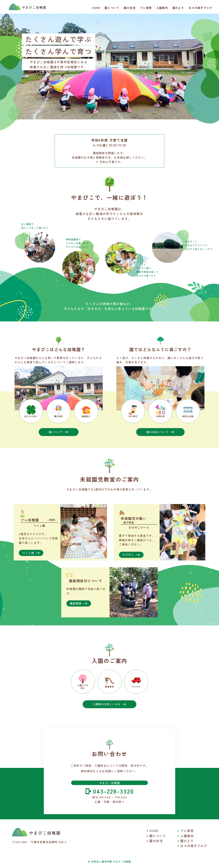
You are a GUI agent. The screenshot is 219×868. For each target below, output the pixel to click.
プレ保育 (146, 8)
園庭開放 (79, 604)
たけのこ (131, 555)
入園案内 (162, 8)
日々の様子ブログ (200, 8)
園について (112, 8)
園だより (178, 8)
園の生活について (160, 432)
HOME (96, 8)
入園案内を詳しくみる (110, 707)
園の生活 (130, 8)
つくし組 (31, 553)
